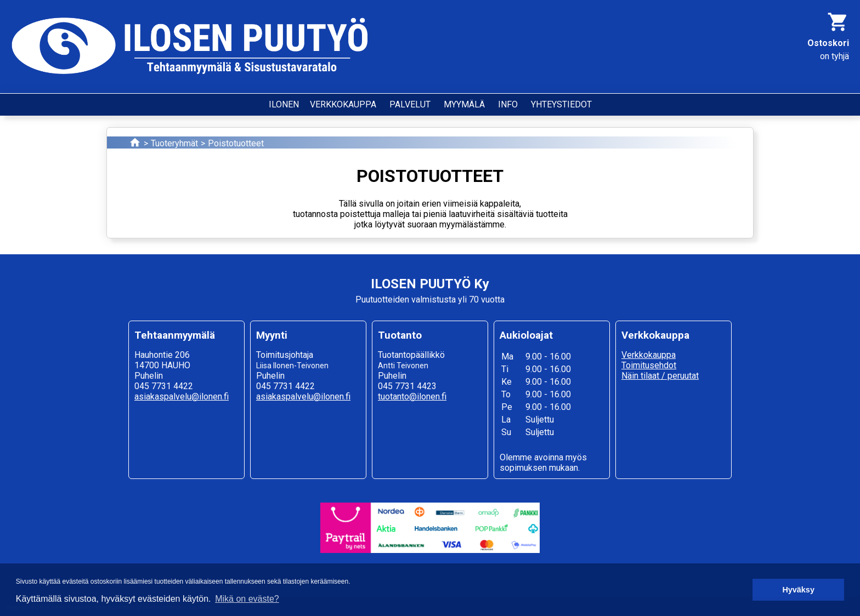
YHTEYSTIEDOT (561, 104)
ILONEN (284, 104)
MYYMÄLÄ (464, 104)
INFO (508, 104)
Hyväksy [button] (798, 590)
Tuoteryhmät (174, 143)
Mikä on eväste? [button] (247, 599)
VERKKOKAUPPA (343, 104)
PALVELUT (410, 104)
